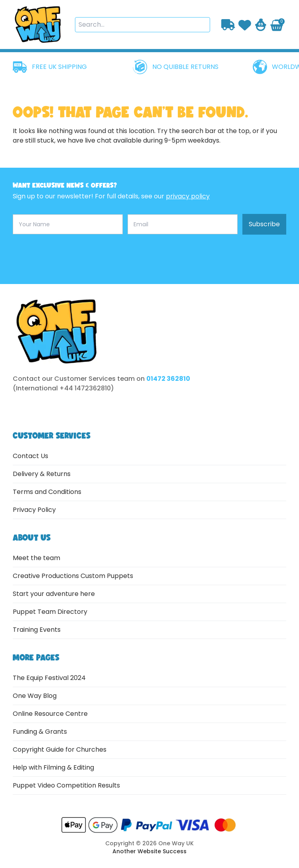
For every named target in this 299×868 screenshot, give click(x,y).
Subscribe (264, 224)
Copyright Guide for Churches (60, 749)
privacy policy (188, 196)
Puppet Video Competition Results (66, 785)
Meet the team (36, 558)
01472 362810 (168, 379)
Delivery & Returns (42, 474)
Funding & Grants (40, 732)
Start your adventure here (54, 594)
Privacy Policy (34, 510)
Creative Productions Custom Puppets (73, 576)
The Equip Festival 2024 (49, 678)
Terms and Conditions (47, 492)
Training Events (37, 630)
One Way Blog (35, 696)
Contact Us (30, 456)
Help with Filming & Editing (53, 767)
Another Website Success (149, 851)
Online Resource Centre (50, 714)
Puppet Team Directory (50, 612)
